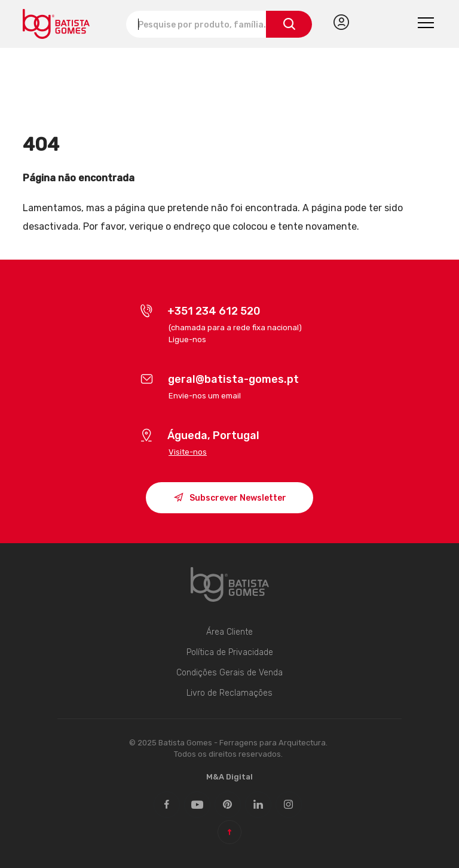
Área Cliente (229, 632)
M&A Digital (229, 777)
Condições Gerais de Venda (229, 673)
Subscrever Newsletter (230, 499)
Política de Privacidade (230, 652)
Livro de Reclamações (229, 693)
